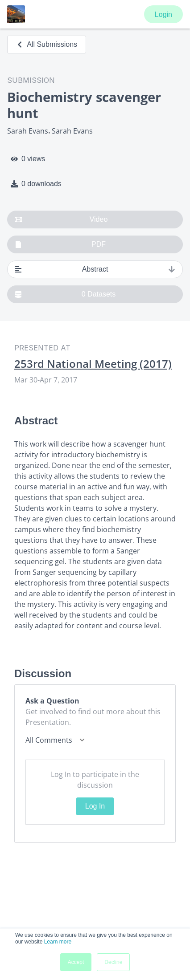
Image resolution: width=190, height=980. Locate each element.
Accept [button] (76, 962)
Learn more (58, 942)
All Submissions (47, 44)
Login (163, 14)
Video (61, 220)
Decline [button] (113, 962)
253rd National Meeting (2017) (93, 364)
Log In (95, 806)
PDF (60, 244)
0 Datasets (65, 294)
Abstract (95, 269)
